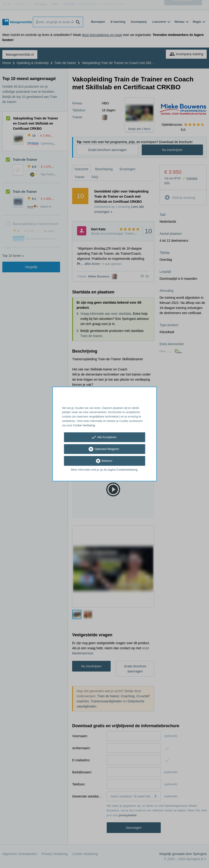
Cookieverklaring (127, 469)
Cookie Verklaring (84, 425)
